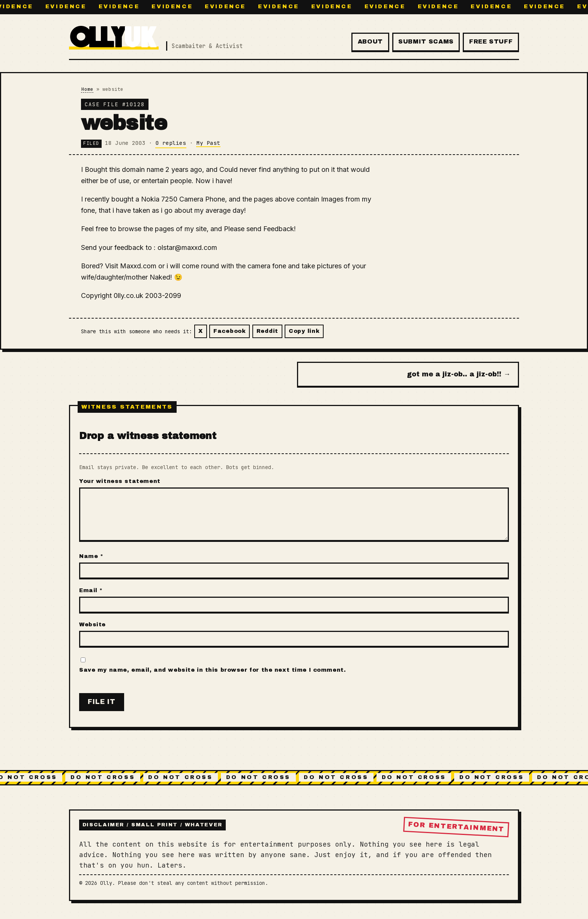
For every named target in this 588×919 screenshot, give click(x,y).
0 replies (171, 143)
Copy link (304, 331)
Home (87, 89)
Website (92, 624)
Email (91, 590)
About (370, 41)
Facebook (230, 331)
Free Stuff (491, 41)
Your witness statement (120, 481)
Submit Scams (426, 41)
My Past (208, 143)
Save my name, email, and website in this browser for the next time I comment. (212, 670)
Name (91, 556)
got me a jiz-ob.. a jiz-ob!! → (459, 374)
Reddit (267, 331)
